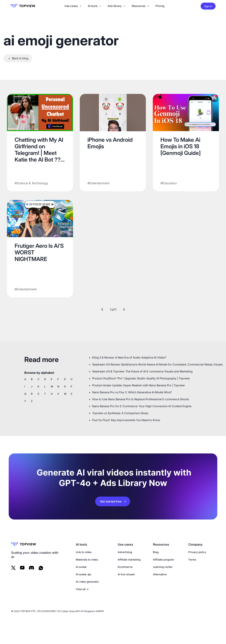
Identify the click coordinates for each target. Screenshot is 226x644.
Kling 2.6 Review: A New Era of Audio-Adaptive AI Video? (129, 357)
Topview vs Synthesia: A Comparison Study (120, 413)
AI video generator (87, 582)
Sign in (208, 6)
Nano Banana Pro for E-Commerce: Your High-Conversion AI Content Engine (142, 406)
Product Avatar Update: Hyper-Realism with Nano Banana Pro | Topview (138, 385)
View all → (82, 589)
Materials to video (87, 560)
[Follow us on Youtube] (22, 568)
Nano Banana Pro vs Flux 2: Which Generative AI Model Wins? (132, 392)
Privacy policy (197, 552)
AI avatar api (83, 574)
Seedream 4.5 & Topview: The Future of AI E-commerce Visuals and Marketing (142, 371)
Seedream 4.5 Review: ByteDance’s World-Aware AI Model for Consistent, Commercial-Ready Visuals (157, 364)
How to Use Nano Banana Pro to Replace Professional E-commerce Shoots (141, 399)
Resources (141, 6)
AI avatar (81, 567)
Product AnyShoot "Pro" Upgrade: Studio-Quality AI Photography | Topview (141, 378)
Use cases (73, 6)
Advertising (125, 552)
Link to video (84, 552)
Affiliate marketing (129, 560)
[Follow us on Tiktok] (32, 568)
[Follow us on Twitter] (13, 568)
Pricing (160, 6)
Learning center (163, 567)
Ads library (117, 6)
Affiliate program (163, 560)
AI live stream (126, 574)
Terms (192, 560)
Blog (156, 552)
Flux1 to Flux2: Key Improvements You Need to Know (126, 420)
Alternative (160, 574)
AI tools (95, 6)
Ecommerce (125, 567)
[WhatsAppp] (41, 568)
